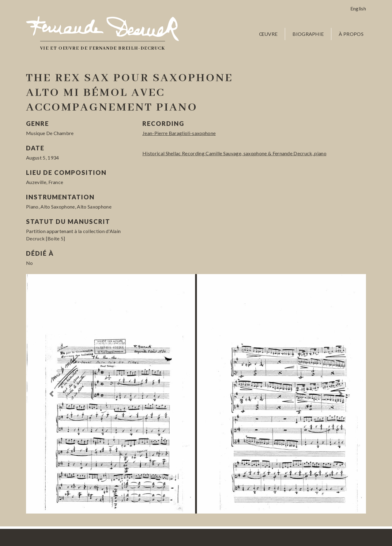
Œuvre (268, 34)
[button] (52, 394)
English (358, 8)
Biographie (308, 34)
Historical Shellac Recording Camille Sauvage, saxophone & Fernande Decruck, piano (234, 153)
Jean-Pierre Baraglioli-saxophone (179, 133)
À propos (351, 34)
